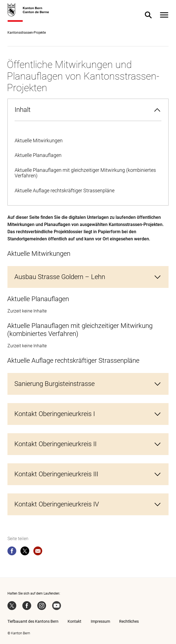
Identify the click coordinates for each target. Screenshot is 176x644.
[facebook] (12, 552)
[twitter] (25, 552)
